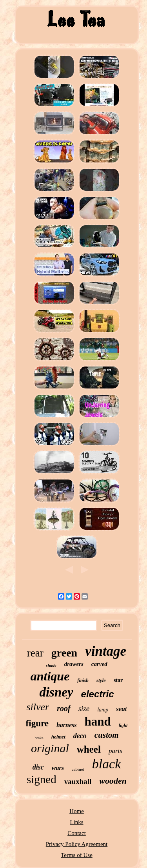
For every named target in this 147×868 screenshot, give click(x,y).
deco (80, 736)
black (107, 764)
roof (64, 708)
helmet (58, 737)
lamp (103, 710)
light (123, 726)
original (50, 748)
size (84, 708)
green (64, 653)
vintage (106, 651)
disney (56, 692)
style (101, 680)
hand (98, 721)
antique (50, 676)
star (118, 680)
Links (76, 822)
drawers (74, 664)
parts (115, 751)
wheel (89, 749)
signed (42, 779)
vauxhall (78, 781)
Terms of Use (77, 855)
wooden (113, 781)
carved (99, 664)
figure (37, 723)
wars (58, 768)
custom (107, 735)
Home (77, 811)
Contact (77, 833)
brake (39, 738)
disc (38, 767)
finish (83, 680)
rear (35, 653)
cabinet (78, 769)
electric (98, 694)
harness (67, 725)
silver (38, 707)
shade (51, 665)
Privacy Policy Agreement (77, 844)
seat (121, 709)
